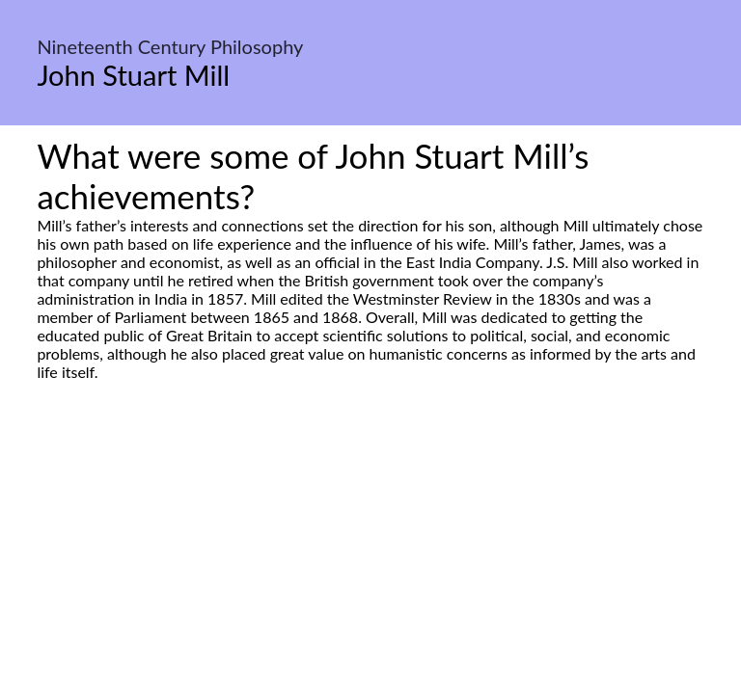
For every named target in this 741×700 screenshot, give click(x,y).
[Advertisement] (370, 562)
